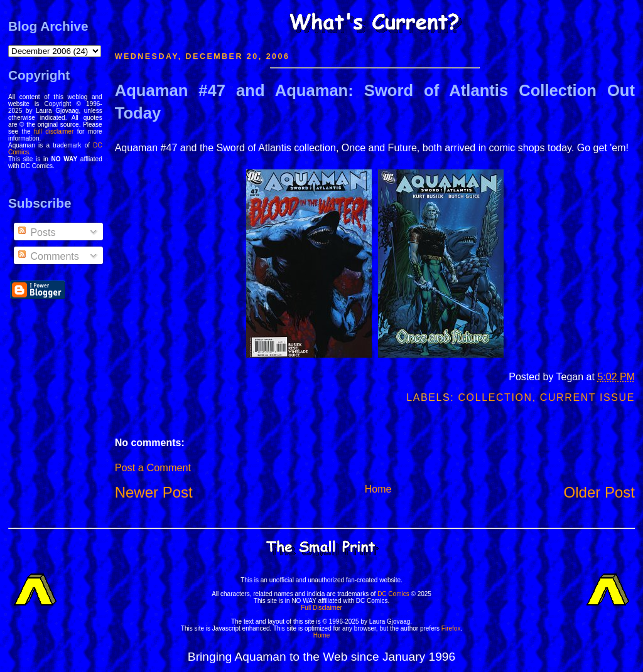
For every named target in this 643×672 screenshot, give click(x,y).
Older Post (599, 492)
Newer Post (154, 492)
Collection (495, 397)
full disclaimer (54, 131)
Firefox (451, 628)
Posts (36, 232)
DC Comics (393, 594)
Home (378, 489)
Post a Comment (153, 467)
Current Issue (587, 397)
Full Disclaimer (321, 608)
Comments (48, 256)
